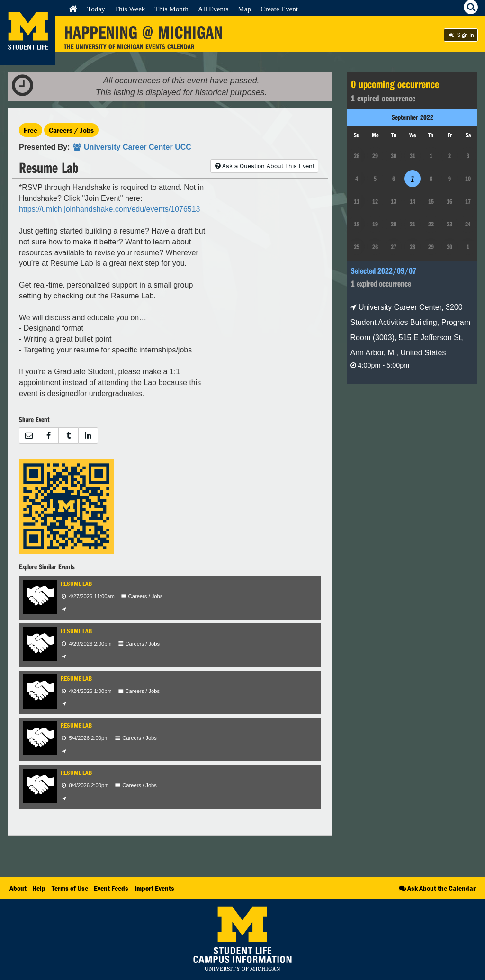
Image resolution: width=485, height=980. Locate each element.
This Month (171, 9)
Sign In (461, 35)
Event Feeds (111, 888)
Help (39, 888)
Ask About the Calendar (436, 888)
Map (244, 9)
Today (96, 9)
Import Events (154, 888)
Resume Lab (76, 584)
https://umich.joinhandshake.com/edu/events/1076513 (109, 209)
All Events (213, 9)
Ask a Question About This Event (264, 166)
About (18, 888)
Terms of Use (70, 888)
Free (31, 130)
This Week (130, 9)
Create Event (279, 9)
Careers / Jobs (71, 130)
